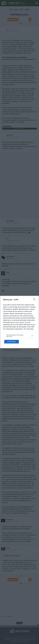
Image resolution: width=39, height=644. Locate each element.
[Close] (35, 300)
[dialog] (19, 322)
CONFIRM (11, 342)
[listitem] (19, 336)
